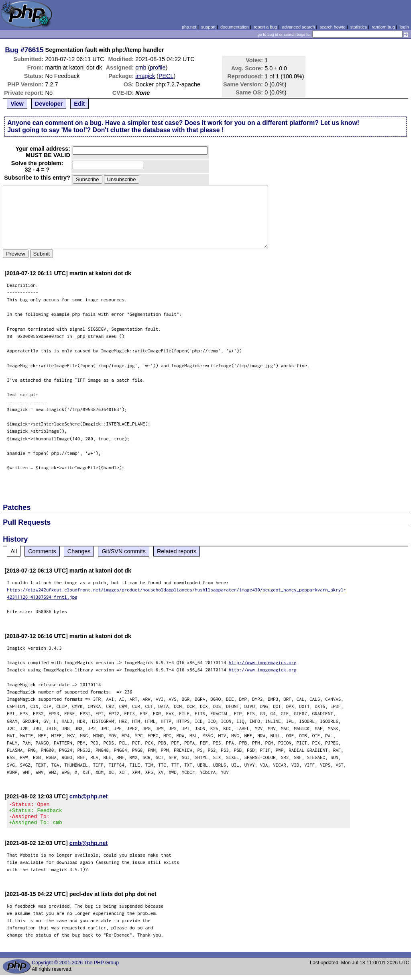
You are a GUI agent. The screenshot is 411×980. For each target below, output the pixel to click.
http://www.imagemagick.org (263, 662)
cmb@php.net (89, 796)
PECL (166, 76)
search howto (332, 27)
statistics (359, 27)
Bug (12, 50)
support (208, 27)
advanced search (298, 27)
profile (158, 68)
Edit (79, 104)
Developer (49, 104)
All (14, 551)
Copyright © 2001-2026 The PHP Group (75, 968)
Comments (42, 551)
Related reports (177, 551)
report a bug (265, 27)
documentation (235, 27)
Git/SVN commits (124, 551)
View (17, 104)
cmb (141, 68)
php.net (189, 27)
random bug (383, 27)
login (404, 27)
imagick (145, 76)
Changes (79, 551)
